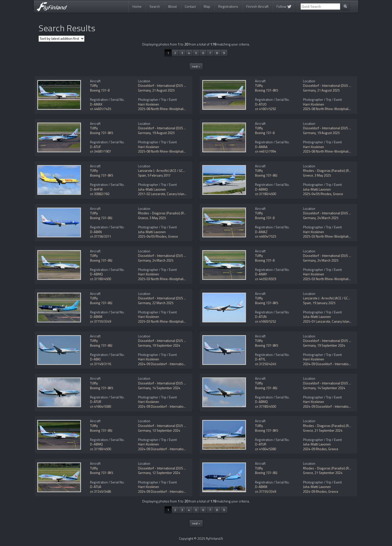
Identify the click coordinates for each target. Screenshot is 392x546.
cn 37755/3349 (100, 321)
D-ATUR (96, 402)
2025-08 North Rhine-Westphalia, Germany (169, 109)
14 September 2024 (166, 388)
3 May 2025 (323, 175)
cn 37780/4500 (265, 194)
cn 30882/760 (100, 194)
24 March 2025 (328, 218)
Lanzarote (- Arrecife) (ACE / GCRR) (163, 171)
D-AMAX (96, 104)
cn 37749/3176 (100, 364)
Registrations (228, 6)
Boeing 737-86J (266, 175)
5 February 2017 (159, 175)
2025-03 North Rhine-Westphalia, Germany (334, 236)
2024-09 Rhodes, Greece (321, 449)
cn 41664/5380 (100, 406)
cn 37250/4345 (265, 364)
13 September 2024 (166, 430)
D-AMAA (261, 147)
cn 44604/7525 (265, 236)
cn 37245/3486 (100, 491)
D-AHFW (96, 189)
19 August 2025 (163, 133)
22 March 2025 (163, 303)
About (172, 6)
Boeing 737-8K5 (266, 90)
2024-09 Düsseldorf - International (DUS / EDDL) (173, 364)
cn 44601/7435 (100, 109)
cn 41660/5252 (265, 321)
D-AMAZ (261, 232)
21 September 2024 (328, 430)
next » (196, 66)
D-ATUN (261, 317)
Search (155, 6)
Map (207, 6)
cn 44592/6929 (265, 279)
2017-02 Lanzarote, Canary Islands (163, 194)
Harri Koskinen (148, 104)
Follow (284, 6)
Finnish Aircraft (257, 6)
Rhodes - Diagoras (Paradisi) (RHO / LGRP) (334, 171)
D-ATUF (95, 147)
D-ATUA (96, 487)
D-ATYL (260, 359)
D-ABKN (96, 232)
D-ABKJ (95, 359)
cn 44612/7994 (265, 151)
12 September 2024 (166, 473)
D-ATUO (261, 104)
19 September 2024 (166, 345)
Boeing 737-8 (100, 90)
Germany (144, 90)
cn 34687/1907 (100, 151)
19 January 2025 (324, 303)
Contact (190, 6)
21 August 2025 (163, 90)
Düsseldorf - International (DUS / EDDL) (166, 86)
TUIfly (94, 86)
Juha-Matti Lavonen (152, 189)
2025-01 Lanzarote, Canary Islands (328, 321)
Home (137, 6)
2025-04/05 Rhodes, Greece (323, 194)
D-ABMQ (261, 189)
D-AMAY (261, 274)
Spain (142, 175)
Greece (308, 175)
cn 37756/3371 (100, 236)
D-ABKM (96, 317)
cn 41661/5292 (265, 109)
